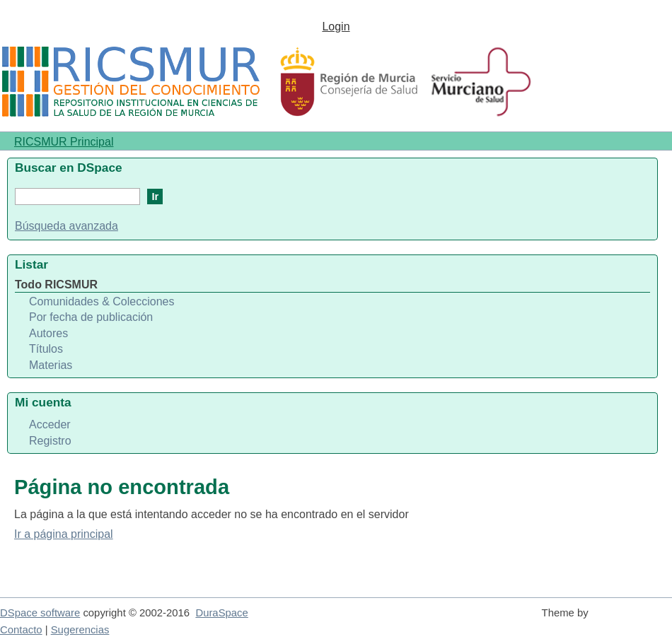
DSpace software (40, 613)
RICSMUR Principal (64, 142)
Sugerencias (80, 630)
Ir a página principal (64, 534)
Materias (51, 365)
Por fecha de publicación (91, 317)
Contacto (21, 630)
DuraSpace (221, 613)
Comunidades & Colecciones (102, 301)
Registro (50, 441)
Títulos (46, 349)
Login (336, 27)
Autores (48, 333)
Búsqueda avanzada (66, 226)
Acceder (50, 424)
